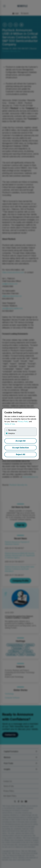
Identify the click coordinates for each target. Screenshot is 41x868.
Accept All (20, 441)
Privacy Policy (23, 421)
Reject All (21, 454)
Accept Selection (21, 448)
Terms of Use (10, 424)
